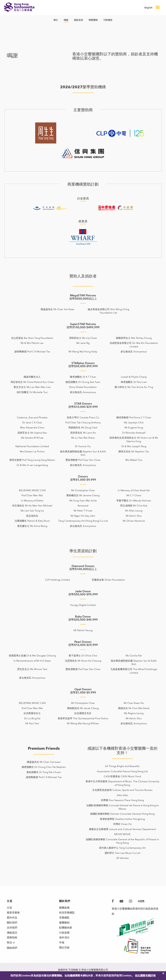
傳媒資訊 (12, 934)
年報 (62, 944)
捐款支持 (78, 20)
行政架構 (64, 934)
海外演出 (64, 939)
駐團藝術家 (66, 929)
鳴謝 (66, 20)
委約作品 (12, 918)
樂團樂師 (64, 923)
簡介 (56, 20)
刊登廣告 (108, 20)
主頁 (9, 908)
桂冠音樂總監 (67, 913)
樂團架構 (64, 908)
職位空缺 (64, 949)
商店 (9, 944)
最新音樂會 (13, 913)
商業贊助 (93, 20)
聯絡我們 (12, 950)
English (148, 8)
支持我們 (12, 929)
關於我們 (12, 923)
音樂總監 (64, 918)
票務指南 (12, 939)
